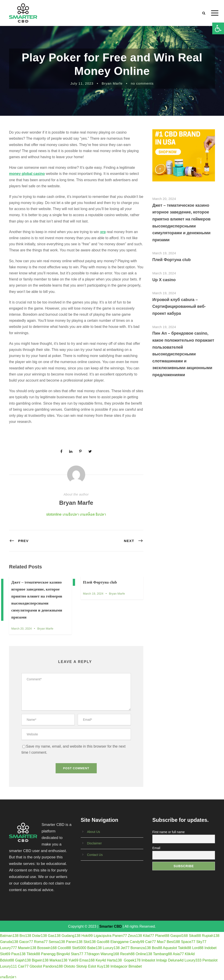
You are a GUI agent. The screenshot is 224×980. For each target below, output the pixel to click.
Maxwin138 (27, 948)
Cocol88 (64, 948)
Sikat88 (195, 936)
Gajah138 (23, 960)
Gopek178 (132, 960)
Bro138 (25, 936)
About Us (94, 832)
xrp (103, 232)
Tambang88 (163, 954)
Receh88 (127, 954)
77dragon (92, 954)
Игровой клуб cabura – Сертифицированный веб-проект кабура (179, 307)
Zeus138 (135, 936)
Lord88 (198, 948)
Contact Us (95, 855)
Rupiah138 (211, 936)
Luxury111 (8, 966)
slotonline (54, 514)
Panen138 (74, 942)
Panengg (48, 954)
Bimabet (135, 966)
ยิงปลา (101, 514)
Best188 (173, 942)
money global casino (27, 174)
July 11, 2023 (82, 83)
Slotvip (82, 966)
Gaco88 (103, 942)
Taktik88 (185, 948)
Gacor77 (26, 942)
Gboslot (36, 966)
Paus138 (18, 954)
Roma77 (41, 942)
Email (156, 848)
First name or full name (169, 832)
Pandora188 (53, 966)
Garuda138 (9, 942)
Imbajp (162, 960)
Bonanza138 (141, 948)
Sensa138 (57, 942)
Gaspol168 (179, 936)
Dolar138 (39, 936)
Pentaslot (210, 960)
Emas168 (87, 960)
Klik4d (190, 954)
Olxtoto (70, 966)
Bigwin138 (40, 960)
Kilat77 (149, 936)
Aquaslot (170, 948)
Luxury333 (193, 960)
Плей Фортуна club (100, 582)
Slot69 (5, 954)
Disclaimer (94, 843)
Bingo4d (63, 954)
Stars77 (77, 954)
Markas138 (58, 960)
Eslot (92, 966)
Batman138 (9, 936)
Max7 (161, 942)
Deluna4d (176, 960)
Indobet (210, 948)
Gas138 (54, 936)
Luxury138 (111, 948)
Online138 (144, 954)
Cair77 (150, 942)
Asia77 (178, 954)
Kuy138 (103, 966)
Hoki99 (87, 936)
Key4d (101, 960)
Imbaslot (148, 960)
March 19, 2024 (93, 594)
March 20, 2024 (21, 629)
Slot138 (90, 942)
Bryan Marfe (112, 83)
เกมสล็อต (87, 514)
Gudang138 (71, 936)
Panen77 (120, 936)
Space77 (188, 942)
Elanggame (119, 942)
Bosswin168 (47, 948)
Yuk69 (73, 960)
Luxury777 (8, 948)
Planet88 (162, 936)
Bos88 (157, 948)
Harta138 (114, 960)
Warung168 (110, 954)
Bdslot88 (7, 960)
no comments (142, 83)
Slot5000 (79, 948)
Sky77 (201, 942)
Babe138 (94, 948)
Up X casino (164, 280)
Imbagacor (119, 966)
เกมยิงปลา (71, 514)
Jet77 (125, 948)
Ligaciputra (103, 936)
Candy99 (137, 942)
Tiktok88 (33, 954)
